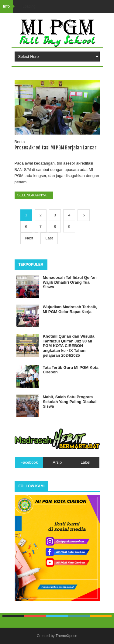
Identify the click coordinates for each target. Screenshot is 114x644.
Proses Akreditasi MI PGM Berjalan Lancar (56, 148)
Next (29, 238)
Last (49, 238)
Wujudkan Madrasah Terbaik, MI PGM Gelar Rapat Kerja (70, 309)
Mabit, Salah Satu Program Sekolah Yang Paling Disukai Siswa (70, 402)
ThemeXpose (66, 636)
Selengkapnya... (34, 195)
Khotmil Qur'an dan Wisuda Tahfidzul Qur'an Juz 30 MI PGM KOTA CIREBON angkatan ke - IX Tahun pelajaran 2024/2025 (69, 346)
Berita (20, 142)
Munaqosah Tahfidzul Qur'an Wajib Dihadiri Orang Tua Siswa (70, 282)
